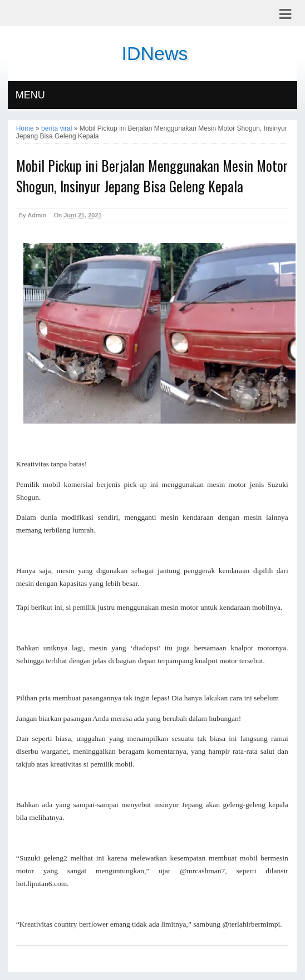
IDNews (154, 53)
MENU (30, 95)
